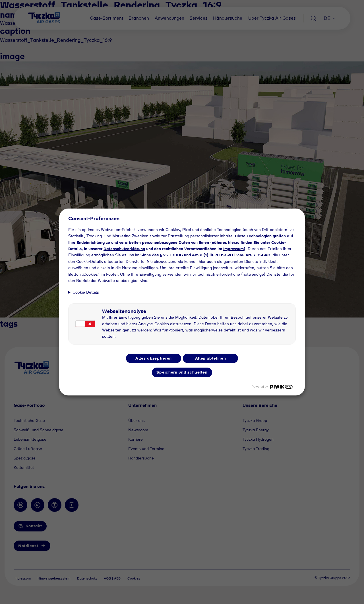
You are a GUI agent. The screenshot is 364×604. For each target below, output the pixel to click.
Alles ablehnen (211, 358)
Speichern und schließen (182, 372)
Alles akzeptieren (154, 358)
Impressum (233, 249)
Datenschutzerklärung (124, 249)
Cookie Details (86, 292)
